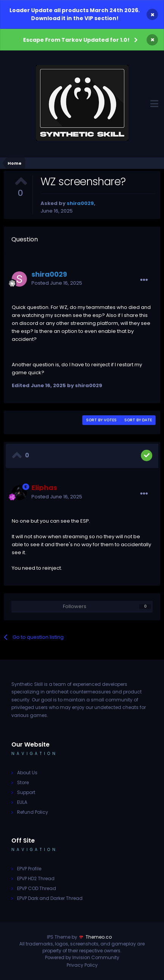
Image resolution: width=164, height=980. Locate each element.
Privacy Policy (82, 965)
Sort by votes (101, 420)
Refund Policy (33, 812)
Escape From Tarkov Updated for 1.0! (76, 40)
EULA (22, 802)
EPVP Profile (29, 869)
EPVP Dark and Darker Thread (50, 898)
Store (23, 782)
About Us (27, 773)
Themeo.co (99, 937)
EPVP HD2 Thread (36, 878)
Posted (57, 283)
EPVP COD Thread (37, 888)
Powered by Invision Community (82, 957)
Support (26, 792)
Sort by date (138, 420)
